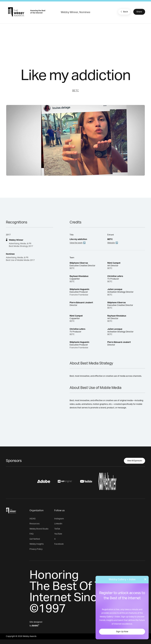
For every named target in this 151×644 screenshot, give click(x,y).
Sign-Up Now (122, 632)
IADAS (33, 519)
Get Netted (35, 539)
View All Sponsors (135, 461)
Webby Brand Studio (39, 529)
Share (139, 12)
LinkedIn (58, 524)
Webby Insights (37, 544)
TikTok (57, 529)
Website (111, 243)
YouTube (58, 534)
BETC (76, 91)
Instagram (59, 519)
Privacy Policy (36, 549)
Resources (35, 524)
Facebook (59, 544)
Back (124, 12)
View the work (76, 243)
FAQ (31, 534)
